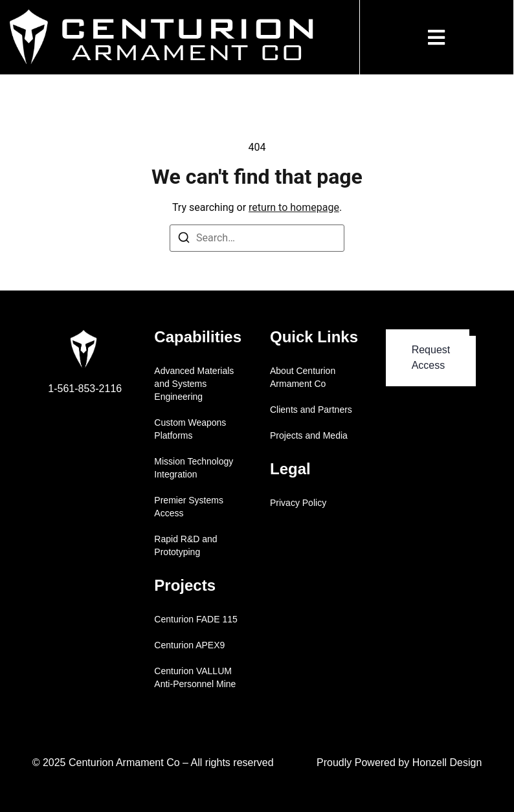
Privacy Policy (298, 503)
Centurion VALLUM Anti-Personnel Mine (195, 677)
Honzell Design (447, 763)
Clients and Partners (311, 410)
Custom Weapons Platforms (190, 429)
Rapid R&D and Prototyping (185, 545)
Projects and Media (309, 435)
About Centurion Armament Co (303, 377)
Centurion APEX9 (189, 645)
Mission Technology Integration (194, 468)
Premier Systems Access (189, 507)
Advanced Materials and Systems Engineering (194, 384)
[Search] (184, 240)
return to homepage (294, 207)
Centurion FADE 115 (196, 619)
